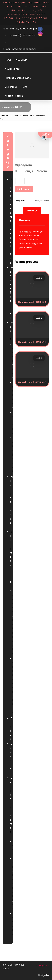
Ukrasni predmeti (11, 807)
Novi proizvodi (11, 502)
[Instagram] (40, 34)
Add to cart (25, 189)
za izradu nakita (14, 685)
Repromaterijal (11, 559)
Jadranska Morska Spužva (11, 221)
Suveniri (11, 758)
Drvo (14, 848)
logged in (36, 243)
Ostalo (14, 423)
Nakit (37, 201)
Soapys (11, 729)
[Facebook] (40, 29)
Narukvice (45, 201)
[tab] (32, 211)
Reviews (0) (32, 211)
